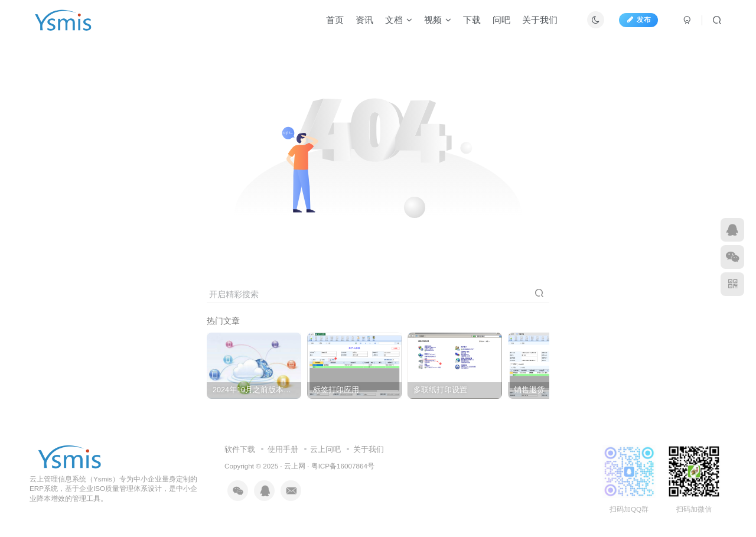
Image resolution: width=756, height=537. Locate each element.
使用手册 (283, 449)
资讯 (364, 20)
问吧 (501, 20)
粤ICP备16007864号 (343, 466)
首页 (335, 20)
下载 (472, 20)
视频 (438, 20)
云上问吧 (325, 449)
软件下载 (240, 449)
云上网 (295, 466)
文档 (399, 20)
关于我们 (540, 20)
